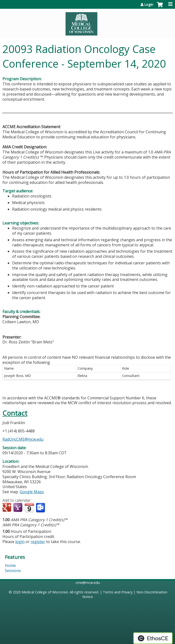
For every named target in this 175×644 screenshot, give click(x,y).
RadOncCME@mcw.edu (23, 439)
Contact (15, 413)
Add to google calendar (7, 508)
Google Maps (32, 492)
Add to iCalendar (29, 508)
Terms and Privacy (118, 592)
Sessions (13, 571)
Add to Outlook (41, 508)
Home (10, 565)
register (38, 542)
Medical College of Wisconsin (45, 592)
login (20, 542)
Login (149, 5)
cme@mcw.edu (88, 583)
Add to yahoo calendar (18, 508)
